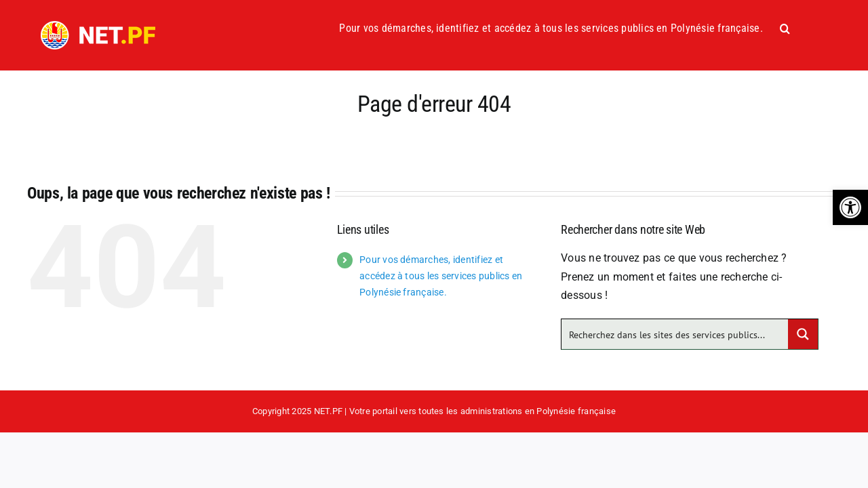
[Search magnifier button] (803, 334)
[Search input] (675, 334)
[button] (850, 207)
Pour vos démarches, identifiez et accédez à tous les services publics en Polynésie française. (441, 276)
